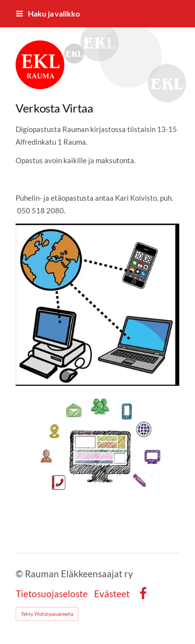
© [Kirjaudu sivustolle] (20, 574)
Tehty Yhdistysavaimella (47, 614)
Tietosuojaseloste (52, 594)
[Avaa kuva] (97, 305)
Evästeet (112, 594)
